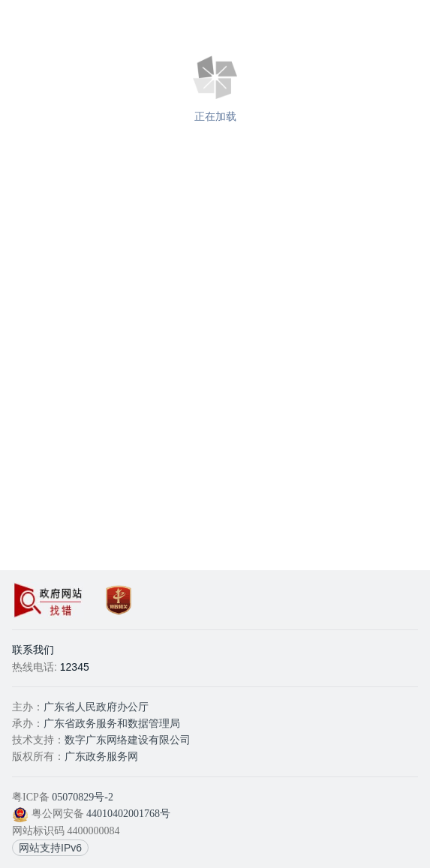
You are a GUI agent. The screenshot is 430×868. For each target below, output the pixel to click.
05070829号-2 (83, 797)
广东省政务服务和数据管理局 (112, 724)
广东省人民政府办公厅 (96, 707)
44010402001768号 (128, 814)
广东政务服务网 (101, 757)
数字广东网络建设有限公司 (128, 740)
